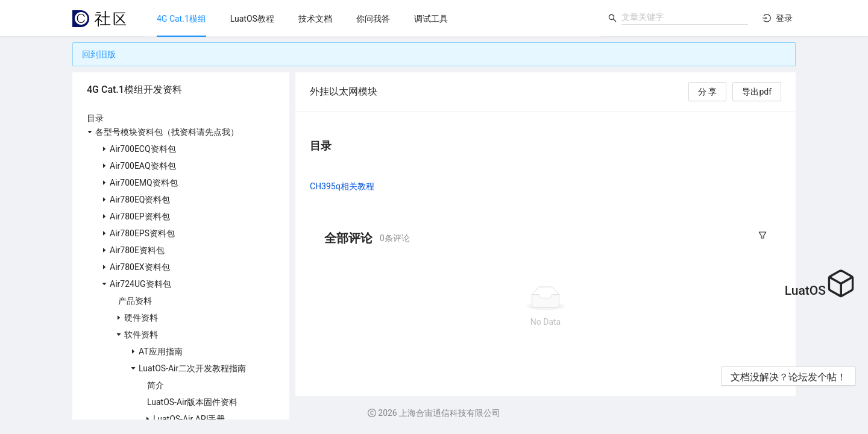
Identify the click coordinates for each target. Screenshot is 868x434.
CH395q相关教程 (342, 186)
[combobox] (685, 17)
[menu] (373, 18)
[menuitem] (181, 19)
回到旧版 (99, 54)
